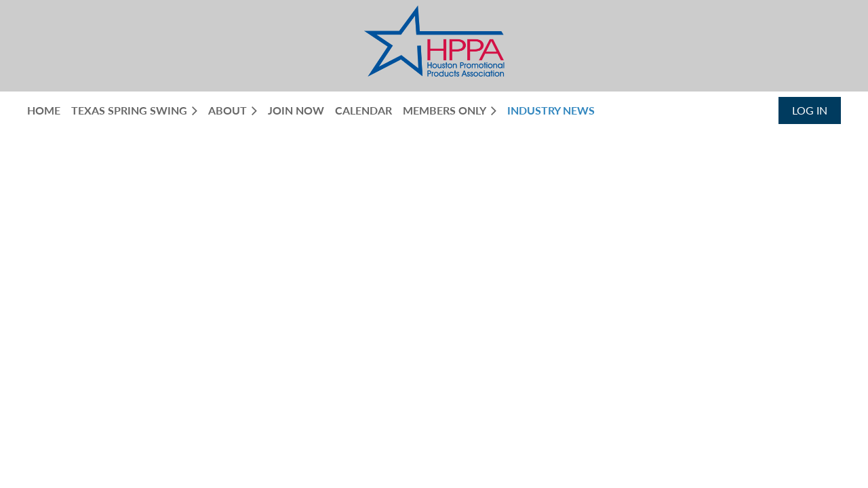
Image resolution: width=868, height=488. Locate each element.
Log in (810, 110)
